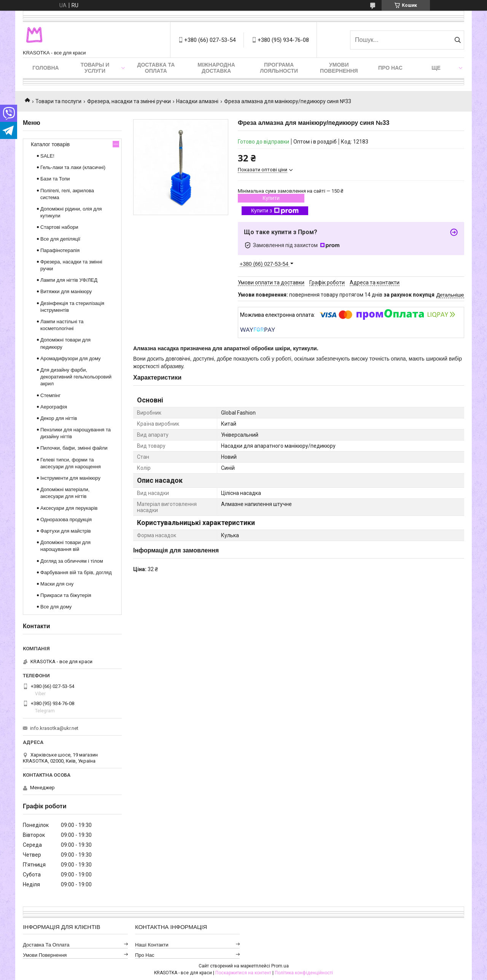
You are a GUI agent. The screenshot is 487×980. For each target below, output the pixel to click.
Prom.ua (280, 966)
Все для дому (56, 607)
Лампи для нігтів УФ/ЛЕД (69, 280)
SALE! (47, 156)
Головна (45, 68)
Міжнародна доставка (216, 68)
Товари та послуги (58, 101)
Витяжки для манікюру (66, 291)
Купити (271, 198)
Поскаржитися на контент (243, 973)
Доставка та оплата (156, 68)
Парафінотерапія (60, 250)
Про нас (390, 68)
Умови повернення (339, 68)
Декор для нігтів (59, 418)
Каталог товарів (50, 144)
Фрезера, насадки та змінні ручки (129, 101)
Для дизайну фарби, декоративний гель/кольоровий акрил (76, 377)
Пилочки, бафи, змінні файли (74, 448)
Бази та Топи (55, 179)
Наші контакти (152, 945)
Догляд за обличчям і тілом (72, 561)
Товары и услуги (95, 68)
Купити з (275, 211)
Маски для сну (57, 584)
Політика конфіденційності (304, 973)
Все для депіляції (60, 239)
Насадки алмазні (197, 101)
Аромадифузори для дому (71, 358)
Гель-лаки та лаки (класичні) (73, 167)
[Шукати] (458, 40)
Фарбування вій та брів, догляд (76, 572)
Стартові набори (59, 227)
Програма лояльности (279, 68)
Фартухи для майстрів (66, 531)
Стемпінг (50, 395)
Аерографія (54, 407)
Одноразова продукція (66, 520)
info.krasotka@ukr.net (54, 728)
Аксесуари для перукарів (69, 508)
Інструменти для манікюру (70, 478)
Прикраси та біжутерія (66, 595)
